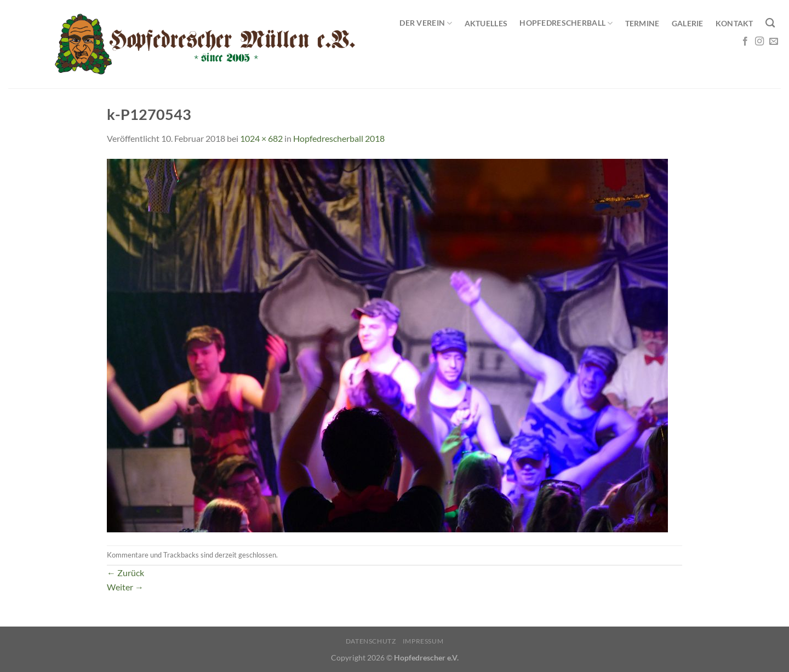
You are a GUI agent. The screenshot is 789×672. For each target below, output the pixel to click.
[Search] (770, 23)
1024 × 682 (261, 138)
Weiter (125, 587)
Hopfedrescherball (566, 23)
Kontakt (734, 23)
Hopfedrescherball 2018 (339, 138)
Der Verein (426, 23)
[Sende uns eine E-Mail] (774, 42)
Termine (642, 23)
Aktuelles (486, 23)
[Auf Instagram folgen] (759, 42)
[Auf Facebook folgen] (745, 42)
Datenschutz (371, 641)
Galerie (688, 23)
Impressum (423, 641)
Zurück (125, 573)
